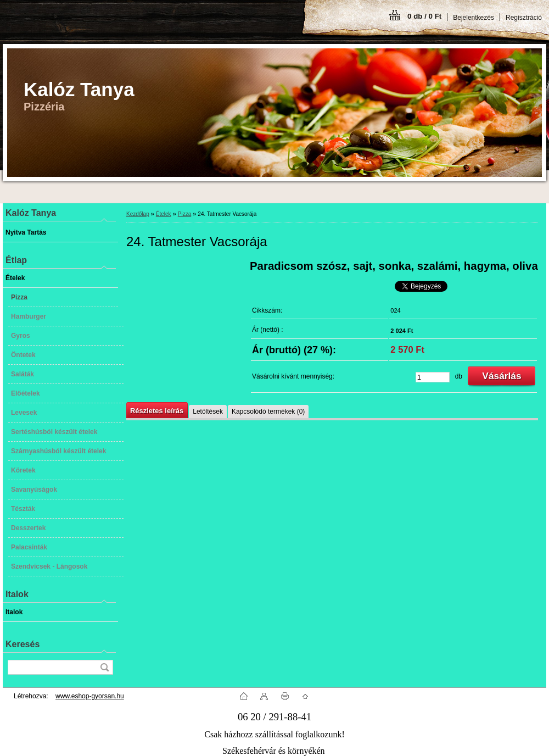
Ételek (164, 214)
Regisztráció (524, 18)
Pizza (184, 214)
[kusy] (433, 377)
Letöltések (208, 412)
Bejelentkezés (474, 18)
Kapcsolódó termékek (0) (268, 412)
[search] (104, 667)
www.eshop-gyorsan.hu (90, 696)
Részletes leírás (157, 411)
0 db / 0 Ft (424, 16)
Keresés (23, 644)
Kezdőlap (138, 214)
